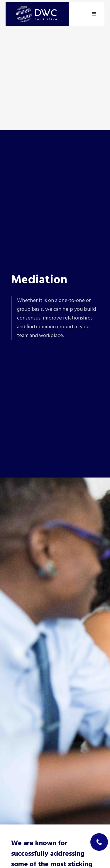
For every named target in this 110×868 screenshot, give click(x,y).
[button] (94, 14)
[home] (37, 14)
